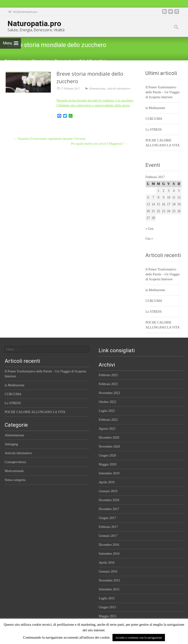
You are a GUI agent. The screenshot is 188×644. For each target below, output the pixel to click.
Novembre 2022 (109, 393)
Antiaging (11, 444)
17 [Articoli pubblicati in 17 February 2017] (169, 204)
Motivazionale (14, 471)
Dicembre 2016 (109, 545)
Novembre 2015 (109, 580)
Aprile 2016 (106, 563)
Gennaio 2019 (108, 491)
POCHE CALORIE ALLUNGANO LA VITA (35, 412)
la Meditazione (155, 108)
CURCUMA (154, 119)
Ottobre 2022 (107, 402)
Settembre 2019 (109, 473)
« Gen (149, 229)
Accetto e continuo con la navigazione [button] (139, 638)
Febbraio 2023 (108, 384)
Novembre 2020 (109, 447)
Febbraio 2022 (108, 420)
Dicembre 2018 (109, 500)
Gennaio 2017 (108, 536)
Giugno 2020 (107, 455)
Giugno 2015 (107, 607)
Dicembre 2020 (109, 438)
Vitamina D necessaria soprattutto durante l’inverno (50, 139)
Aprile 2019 (106, 482)
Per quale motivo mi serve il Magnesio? (99, 144)
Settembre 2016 (109, 554)
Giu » (149, 239)
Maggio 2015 (107, 616)
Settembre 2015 (109, 589)
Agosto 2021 (107, 429)
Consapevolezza (15, 462)
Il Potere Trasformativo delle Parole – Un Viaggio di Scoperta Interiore (162, 92)
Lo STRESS (154, 130)
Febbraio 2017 (108, 527)
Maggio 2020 (107, 464)
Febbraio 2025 (108, 375)
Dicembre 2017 (109, 509)
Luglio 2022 (107, 411)
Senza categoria (15, 480)
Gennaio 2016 (108, 572)
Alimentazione (97, 89)
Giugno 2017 (107, 518)
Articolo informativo (119, 89)
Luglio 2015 (107, 598)
